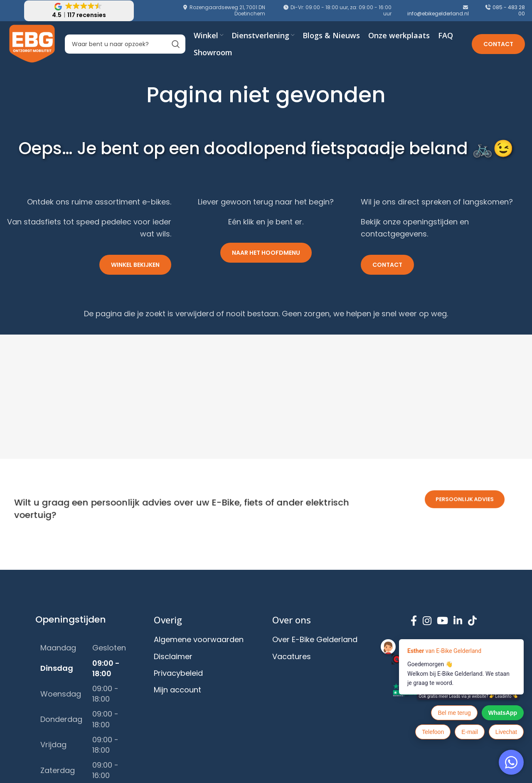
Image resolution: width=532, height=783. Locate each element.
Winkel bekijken (135, 265)
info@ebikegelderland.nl (438, 14)
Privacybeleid (178, 673)
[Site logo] (32, 43)
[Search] (125, 44)
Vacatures (292, 656)
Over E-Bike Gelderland (315, 639)
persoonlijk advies (465, 488)
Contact (498, 44)
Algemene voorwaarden (199, 639)
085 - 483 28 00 (509, 10)
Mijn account (177, 690)
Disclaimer (173, 656)
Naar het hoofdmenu (266, 253)
